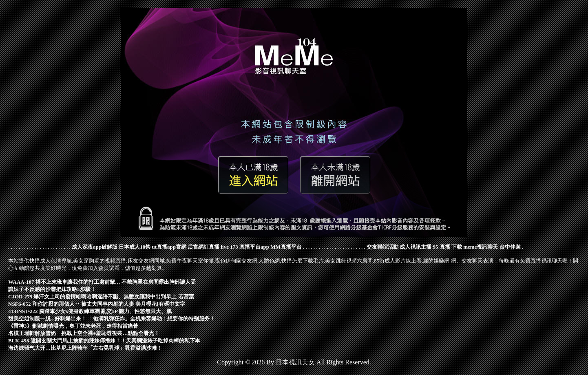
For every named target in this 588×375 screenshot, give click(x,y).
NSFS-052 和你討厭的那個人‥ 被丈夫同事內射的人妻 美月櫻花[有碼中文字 (97, 304)
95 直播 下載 (448, 247)
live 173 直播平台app (245, 247)
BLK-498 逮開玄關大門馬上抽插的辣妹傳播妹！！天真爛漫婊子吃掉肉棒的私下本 (104, 341)
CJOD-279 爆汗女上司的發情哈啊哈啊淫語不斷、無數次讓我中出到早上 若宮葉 (101, 297)
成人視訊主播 (416, 247)
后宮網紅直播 (203, 247)
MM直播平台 (286, 247)
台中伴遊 (510, 247)
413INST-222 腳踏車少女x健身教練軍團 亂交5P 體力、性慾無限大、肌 (90, 311)
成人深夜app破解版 (95, 247)
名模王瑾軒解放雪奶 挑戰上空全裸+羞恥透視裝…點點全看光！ (84, 333)
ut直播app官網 (169, 247)
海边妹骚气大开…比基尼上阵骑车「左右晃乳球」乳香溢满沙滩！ (85, 348)
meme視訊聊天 (481, 247)
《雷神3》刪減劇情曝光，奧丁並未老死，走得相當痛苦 (73, 326)
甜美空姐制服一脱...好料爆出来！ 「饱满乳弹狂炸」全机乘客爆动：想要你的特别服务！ (112, 319)
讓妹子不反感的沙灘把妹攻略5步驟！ (52, 289)
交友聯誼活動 (382, 247)
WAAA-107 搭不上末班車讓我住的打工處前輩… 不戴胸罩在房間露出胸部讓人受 (102, 282)
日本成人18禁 (135, 247)
